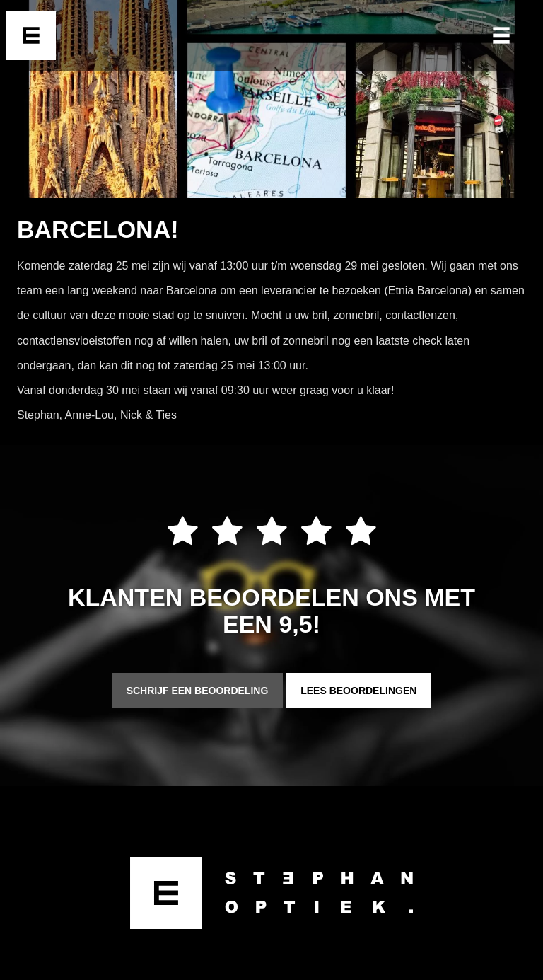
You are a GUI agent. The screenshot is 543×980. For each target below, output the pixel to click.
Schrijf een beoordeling (198, 691)
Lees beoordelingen (358, 691)
